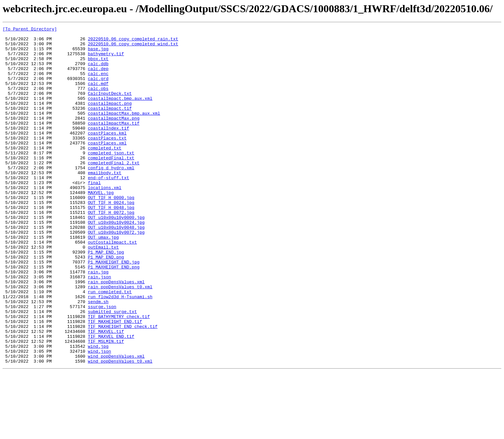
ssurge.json (102, 363)
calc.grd (98, 89)
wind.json (99, 417)
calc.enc (98, 83)
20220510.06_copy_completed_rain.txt (133, 42)
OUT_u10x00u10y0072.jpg (116, 274)
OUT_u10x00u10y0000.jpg (116, 256)
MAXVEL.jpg (101, 226)
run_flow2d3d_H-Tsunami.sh (120, 351)
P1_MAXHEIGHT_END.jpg (114, 309)
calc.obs (98, 101)
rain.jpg (98, 321)
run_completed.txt (110, 345)
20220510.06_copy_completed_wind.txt (133, 48)
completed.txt (104, 173)
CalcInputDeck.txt (110, 107)
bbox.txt (98, 65)
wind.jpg (98, 411)
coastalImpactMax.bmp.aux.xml (124, 131)
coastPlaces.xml (107, 167)
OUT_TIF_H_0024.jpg (111, 238)
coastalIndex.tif (108, 149)
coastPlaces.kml (107, 155)
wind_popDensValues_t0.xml (120, 428)
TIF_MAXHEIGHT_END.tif (115, 381)
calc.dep (98, 77)
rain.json (99, 327)
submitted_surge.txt (112, 369)
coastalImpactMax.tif (114, 143)
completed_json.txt (111, 179)
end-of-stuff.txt (108, 208)
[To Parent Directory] (30, 30)
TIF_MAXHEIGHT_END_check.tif (123, 387)
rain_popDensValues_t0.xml (120, 339)
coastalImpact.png (110, 119)
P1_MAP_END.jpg (106, 298)
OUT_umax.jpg (103, 280)
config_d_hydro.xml (111, 196)
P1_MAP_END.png (106, 303)
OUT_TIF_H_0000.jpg (111, 232)
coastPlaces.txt (107, 161)
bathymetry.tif (106, 60)
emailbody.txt (104, 202)
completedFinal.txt (111, 184)
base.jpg (98, 54)
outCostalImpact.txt (112, 286)
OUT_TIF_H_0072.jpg (111, 250)
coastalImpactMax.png (114, 137)
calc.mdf (98, 95)
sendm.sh (98, 357)
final (94, 214)
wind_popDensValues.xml (116, 422)
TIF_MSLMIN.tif (106, 405)
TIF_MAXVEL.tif (106, 393)
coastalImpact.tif (110, 125)
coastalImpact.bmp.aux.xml (120, 113)
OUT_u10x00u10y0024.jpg (116, 262)
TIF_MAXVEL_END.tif (111, 399)
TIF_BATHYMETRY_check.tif (119, 375)
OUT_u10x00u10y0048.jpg (116, 268)
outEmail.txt (103, 292)
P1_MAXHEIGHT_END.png (114, 315)
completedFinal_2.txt (114, 190)
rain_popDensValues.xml (116, 333)
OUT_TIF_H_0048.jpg (111, 244)
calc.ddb (98, 71)
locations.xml (104, 220)
